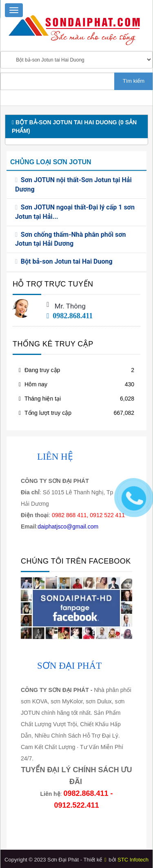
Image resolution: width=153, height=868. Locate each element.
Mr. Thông (70, 306)
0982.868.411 (70, 316)
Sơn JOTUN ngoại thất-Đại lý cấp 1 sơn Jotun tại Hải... (75, 212)
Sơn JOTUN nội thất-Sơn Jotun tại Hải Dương (73, 185)
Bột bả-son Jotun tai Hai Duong (67, 261)
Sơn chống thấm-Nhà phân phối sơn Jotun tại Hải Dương (70, 239)
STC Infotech (133, 860)
